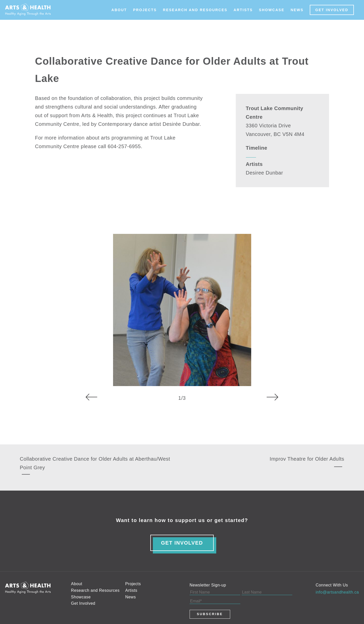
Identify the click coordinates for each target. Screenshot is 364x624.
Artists (243, 10)
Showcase (272, 10)
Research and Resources (195, 10)
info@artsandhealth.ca (337, 592)
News (297, 10)
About (119, 10)
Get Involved (332, 10)
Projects (145, 10)
